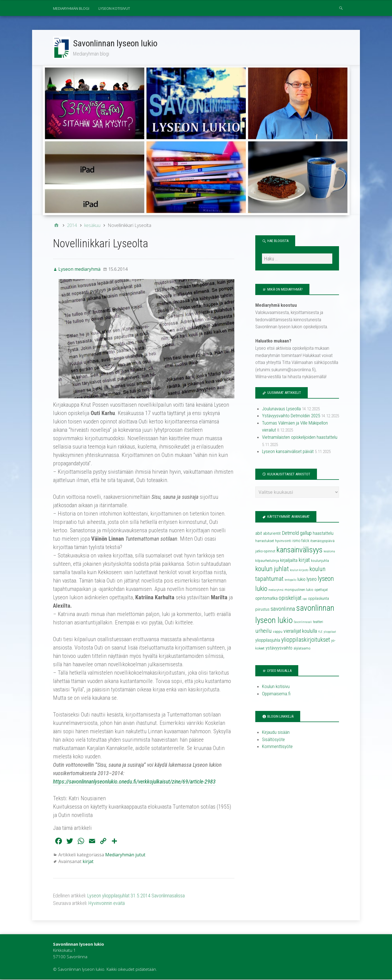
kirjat (88, 862)
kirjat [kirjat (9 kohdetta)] (304, 560)
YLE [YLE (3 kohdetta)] (320, 632)
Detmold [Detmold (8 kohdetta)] (290, 534)
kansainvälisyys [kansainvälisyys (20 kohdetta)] (300, 550)
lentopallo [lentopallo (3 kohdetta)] (290, 580)
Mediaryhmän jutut (125, 855)
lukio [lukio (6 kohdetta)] (301, 580)
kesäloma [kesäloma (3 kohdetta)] (329, 552)
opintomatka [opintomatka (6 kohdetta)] (266, 599)
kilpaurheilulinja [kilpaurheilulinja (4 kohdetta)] (267, 561)
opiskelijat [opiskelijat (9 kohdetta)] (290, 598)
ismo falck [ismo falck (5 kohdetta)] (301, 541)
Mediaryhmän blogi (71, 8)
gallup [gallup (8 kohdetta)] (306, 534)
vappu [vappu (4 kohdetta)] (278, 632)
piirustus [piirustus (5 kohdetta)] (262, 610)
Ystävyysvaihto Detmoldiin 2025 (291, 416)
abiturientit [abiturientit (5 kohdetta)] (272, 534)
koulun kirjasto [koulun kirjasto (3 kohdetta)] (299, 571)
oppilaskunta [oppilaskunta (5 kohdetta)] (318, 599)
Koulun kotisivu (276, 687)
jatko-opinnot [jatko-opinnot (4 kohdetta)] (265, 552)
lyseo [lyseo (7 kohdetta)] (312, 580)
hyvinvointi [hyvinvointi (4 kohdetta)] (283, 541)
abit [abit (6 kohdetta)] (259, 534)
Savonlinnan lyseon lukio (116, 43)
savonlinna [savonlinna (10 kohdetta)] (283, 609)
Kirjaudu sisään (276, 733)
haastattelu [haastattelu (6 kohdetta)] (323, 534)
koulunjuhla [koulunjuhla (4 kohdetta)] (320, 561)
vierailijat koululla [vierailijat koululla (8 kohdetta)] (300, 632)
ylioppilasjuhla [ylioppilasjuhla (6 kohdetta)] (268, 641)
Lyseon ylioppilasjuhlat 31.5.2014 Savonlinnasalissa (136, 896)
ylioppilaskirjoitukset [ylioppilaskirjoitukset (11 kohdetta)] (306, 640)
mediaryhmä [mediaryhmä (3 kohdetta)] (276, 590)
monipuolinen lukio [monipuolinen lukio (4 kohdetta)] (299, 590)
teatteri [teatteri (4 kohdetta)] (318, 622)
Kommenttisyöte (277, 747)
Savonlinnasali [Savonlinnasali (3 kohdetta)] (303, 623)
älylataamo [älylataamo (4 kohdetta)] (302, 649)
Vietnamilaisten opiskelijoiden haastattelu (300, 438)
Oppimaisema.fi (276, 694)
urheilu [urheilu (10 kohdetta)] (264, 631)
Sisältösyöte (273, 740)
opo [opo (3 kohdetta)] (305, 599)
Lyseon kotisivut (114, 8)
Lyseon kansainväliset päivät (288, 452)
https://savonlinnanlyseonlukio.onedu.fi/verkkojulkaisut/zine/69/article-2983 (134, 782)
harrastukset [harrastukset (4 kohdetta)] (265, 541)
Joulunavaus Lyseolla (281, 409)
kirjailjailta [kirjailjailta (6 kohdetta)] (289, 561)
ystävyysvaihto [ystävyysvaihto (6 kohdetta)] (279, 649)
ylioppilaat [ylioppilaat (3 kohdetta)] (330, 632)
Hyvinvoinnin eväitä (107, 904)
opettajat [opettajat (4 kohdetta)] (321, 590)
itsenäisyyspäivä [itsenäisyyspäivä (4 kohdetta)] (322, 541)
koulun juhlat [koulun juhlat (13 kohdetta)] (272, 569)
